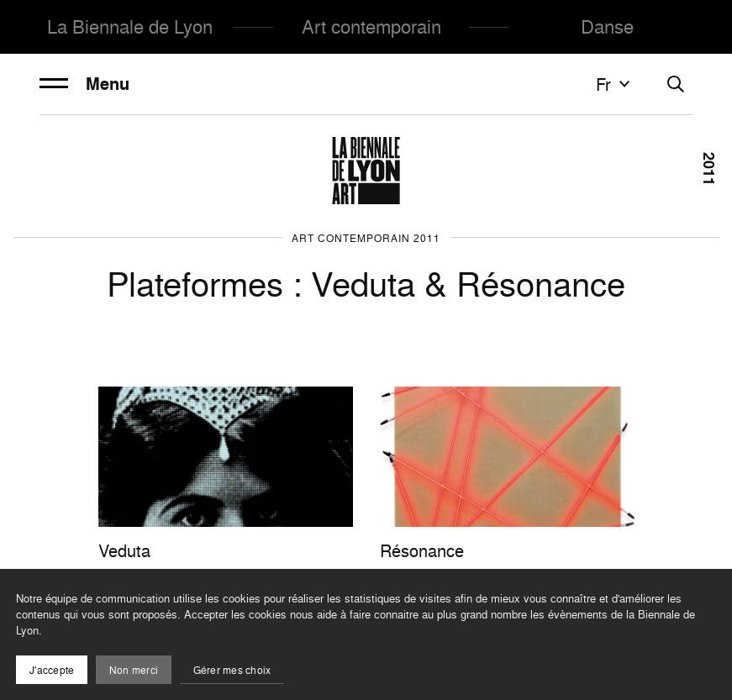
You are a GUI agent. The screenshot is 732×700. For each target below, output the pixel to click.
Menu (84, 84)
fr (615, 84)
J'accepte (52, 670)
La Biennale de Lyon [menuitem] (130, 26)
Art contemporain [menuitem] (371, 26)
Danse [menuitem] (607, 26)
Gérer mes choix (232, 670)
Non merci (134, 670)
